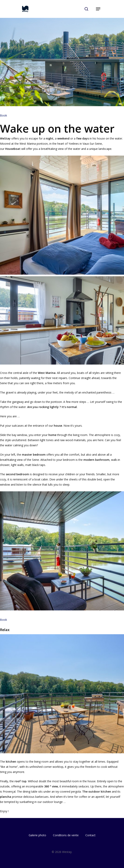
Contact (90, 835)
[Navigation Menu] (98, 9)
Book (3, 115)
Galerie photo (37, 835)
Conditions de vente (66, 835)
